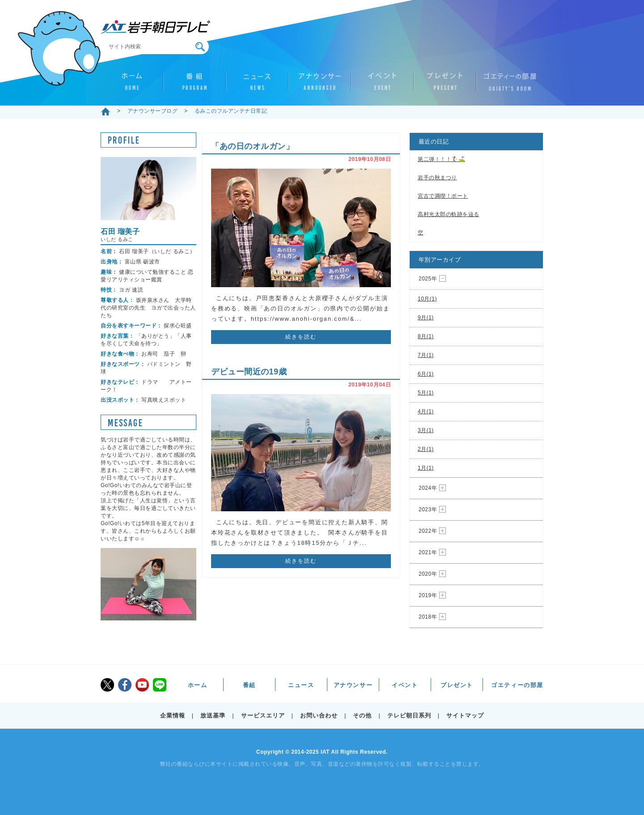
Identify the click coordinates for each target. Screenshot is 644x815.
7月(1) (426, 355)
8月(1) (426, 336)
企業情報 (173, 715)
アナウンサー (320, 85)
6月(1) (426, 374)
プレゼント (445, 85)
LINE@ (160, 685)
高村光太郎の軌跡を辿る (449, 214)
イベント (382, 85)
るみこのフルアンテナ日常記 (231, 111)
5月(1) (426, 393)
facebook (125, 685)
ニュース (257, 85)
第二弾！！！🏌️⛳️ (441, 159)
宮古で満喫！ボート (443, 196)
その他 (362, 715)
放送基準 (213, 715)
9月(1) (426, 318)
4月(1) (426, 412)
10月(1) (427, 299)
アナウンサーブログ (153, 111)
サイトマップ (465, 715)
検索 (200, 47)
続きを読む (301, 337)
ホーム (132, 85)
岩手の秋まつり (437, 178)
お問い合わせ (319, 715)
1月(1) (426, 468)
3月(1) (426, 430)
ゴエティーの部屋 (508, 85)
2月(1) (426, 449)
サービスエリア (263, 715)
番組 (195, 85)
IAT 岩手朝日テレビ (155, 27)
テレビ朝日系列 (409, 715)
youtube (142, 685)
